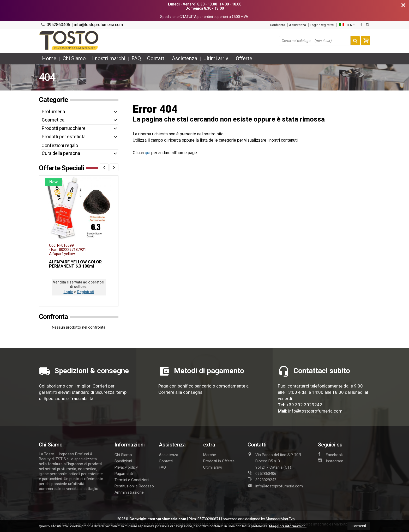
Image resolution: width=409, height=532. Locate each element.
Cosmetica (53, 120)
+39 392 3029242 (304, 405)
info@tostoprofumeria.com (98, 25)
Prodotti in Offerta (219, 461)
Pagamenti (124, 474)
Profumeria (53, 111)
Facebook (330, 455)
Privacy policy (126, 467)
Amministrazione (129, 492)
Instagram (331, 461)
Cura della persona (61, 153)
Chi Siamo (74, 58)
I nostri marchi (109, 58)
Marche (210, 455)
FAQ (136, 58)
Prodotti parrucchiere (64, 128)
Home (49, 58)
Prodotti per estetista (64, 137)
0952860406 (55, 25)
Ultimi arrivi (216, 58)
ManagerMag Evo (280, 519)
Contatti (156, 58)
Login (68, 292)
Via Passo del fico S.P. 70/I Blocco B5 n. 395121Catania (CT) (274, 461)
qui (148, 153)
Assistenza (297, 25)
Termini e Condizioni (132, 480)
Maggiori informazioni (288, 526)
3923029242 (262, 480)
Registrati (86, 292)
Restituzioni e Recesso (134, 486)
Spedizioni (123, 461)
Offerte (244, 58)
